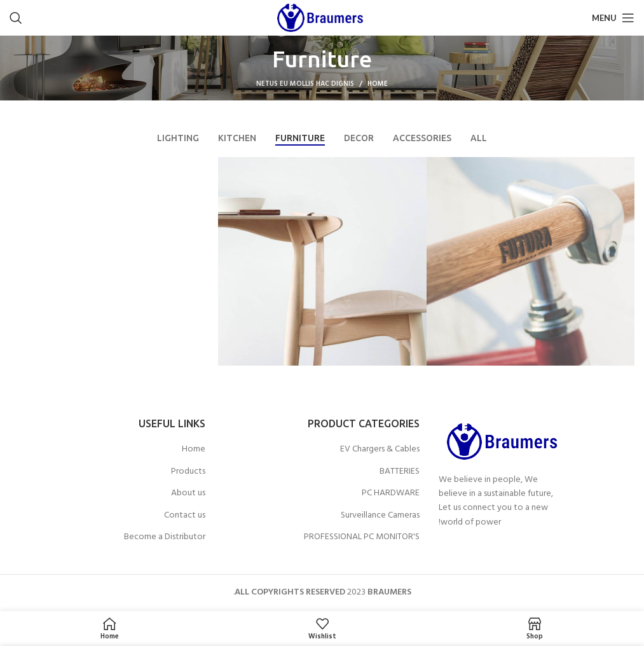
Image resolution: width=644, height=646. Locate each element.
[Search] (16, 18)
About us (188, 493)
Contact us (185, 516)
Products (188, 472)
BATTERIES (400, 472)
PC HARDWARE (391, 493)
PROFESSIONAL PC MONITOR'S (362, 537)
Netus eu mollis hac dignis (305, 84)
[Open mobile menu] (613, 18)
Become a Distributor (165, 537)
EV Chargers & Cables (380, 450)
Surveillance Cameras (380, 516)
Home (378, 84)
